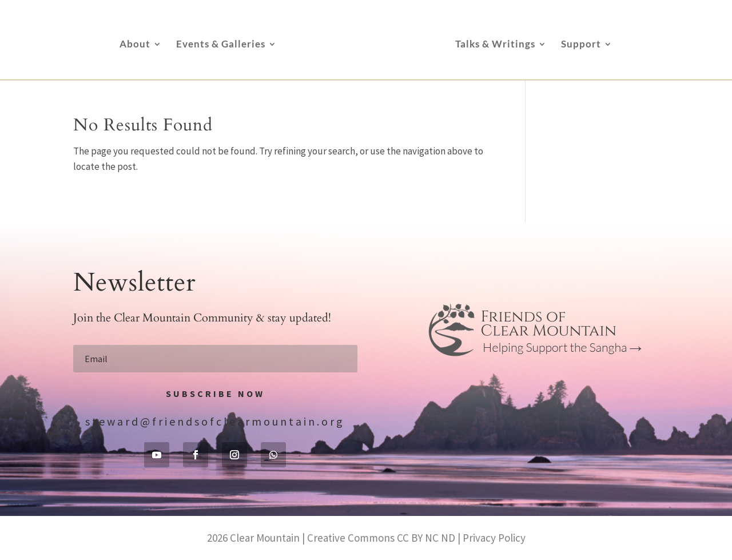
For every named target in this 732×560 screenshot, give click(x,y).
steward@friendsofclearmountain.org (215, 421)
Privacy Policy (494, 538)
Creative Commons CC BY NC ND (381, 538)
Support (581, 45)
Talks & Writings (495, 45)
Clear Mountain (265, 538)
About (135, 45)
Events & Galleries (221, 45)
